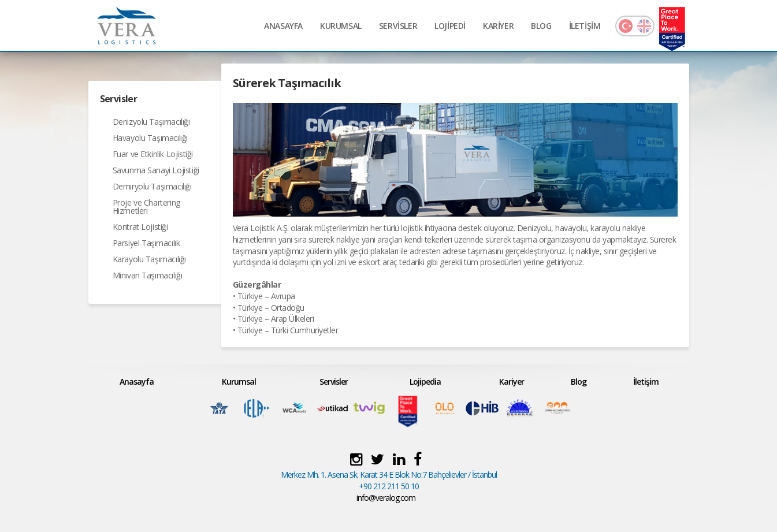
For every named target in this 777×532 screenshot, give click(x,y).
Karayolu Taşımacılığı (150, 259)
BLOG (541, 26)
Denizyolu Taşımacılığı (151, 122)
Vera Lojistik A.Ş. (261, 228)
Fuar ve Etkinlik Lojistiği (153, 154)
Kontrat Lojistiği (140, 227)
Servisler (334, 382)
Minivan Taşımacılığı (148, 275)
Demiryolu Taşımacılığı (152, 186)
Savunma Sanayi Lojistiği (156, 170)
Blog (579, 382)
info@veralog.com (386, 498)
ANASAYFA (283, 26)
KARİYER (498, 26)
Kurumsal (239, 382)
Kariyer (512, 382)
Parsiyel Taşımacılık (146, 243)
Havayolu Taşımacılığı (150, 138)
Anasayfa (137, 382)
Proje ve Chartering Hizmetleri (146, 207)
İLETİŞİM (585, 26)
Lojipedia (425, 382)
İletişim (646, 382)
